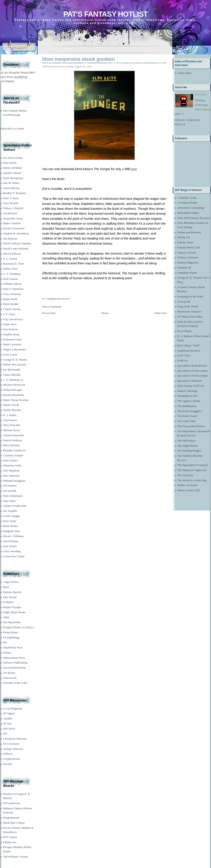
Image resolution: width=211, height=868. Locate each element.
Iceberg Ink (184, 301)
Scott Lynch (10, 354)
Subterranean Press (14, 658)
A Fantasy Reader (187, 203)
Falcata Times (185, 242)
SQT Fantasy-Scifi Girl (191, 386)
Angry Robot (11, 582)
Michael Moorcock (14, 385)
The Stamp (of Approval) (192, 470)
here (134, 169)
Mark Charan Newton (16, 400)
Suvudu (8, 764)
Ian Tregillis (10, 511)
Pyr (5, 642)
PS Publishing (11, 637)
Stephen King (11, 334)
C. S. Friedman (12, 274)
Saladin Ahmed (12, 173)
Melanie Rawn (12, 430)
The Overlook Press (15, 668)
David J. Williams (13, 536)
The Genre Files (187, 421)
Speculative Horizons (190, 381)
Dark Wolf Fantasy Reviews (193, 218)
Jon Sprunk (10, 491)
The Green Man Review (191, 426)
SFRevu (8, 754)
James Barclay (11, 188)
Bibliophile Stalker (188, 213)
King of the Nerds (188, 306)
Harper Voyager (12, 607)
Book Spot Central (14, 823)
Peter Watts (10, 521)
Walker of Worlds (187, 485)
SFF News (9, 729)
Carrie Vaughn (11, 516)
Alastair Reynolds (14, 435)
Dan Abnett (10, 163)
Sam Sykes (9, 501)
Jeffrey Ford (10, 269)
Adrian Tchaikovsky (15, 506)
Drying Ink (184, 237)
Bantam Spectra (12, 592)
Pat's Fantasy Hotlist (105, 14)
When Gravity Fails (189, 490)
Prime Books (11, 632)
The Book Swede (187, 416)
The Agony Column (189, 401)
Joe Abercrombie (13, 158)
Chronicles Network (15, 739)
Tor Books (9, 673)
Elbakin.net (10, 842)
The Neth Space (186, 441)
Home (105, 313)
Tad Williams (11, 541)
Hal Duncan (10, 239)
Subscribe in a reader (12, 129)
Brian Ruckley (11, 445)
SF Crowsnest (11, 744)
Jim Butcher (10, 213)
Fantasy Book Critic (189, 247)
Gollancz (8, 602)
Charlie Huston (12, 309)
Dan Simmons (11, 476)
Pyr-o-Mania (185, 331)
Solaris (7, 653)
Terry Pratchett (12, 425)
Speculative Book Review (192, 366)
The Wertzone (185, 475)
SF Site (7, 724)
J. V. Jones (9, 314)
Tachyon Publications (16, 663)
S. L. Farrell (10, 259)
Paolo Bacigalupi (13, 178)
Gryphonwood (11, 759)
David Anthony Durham (17, 243)
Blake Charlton (12, 223)
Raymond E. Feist (14, 264)
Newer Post (49, 313)
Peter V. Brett (11, 198)
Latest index (184, 73)
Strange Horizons (13, 749)
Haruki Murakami (14, 395)
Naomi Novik (11, 405)
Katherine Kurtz (12, 339)
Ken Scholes (10, 461)
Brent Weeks (10, 526)
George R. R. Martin (15, 360)
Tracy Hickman (12, 294)
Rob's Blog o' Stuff (188, 345)
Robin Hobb (10, 299)
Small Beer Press (13, 647)
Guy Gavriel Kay (13, 319)
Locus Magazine (13, 708)
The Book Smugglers (190, 411)
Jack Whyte (10, 546)
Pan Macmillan (12, 622)
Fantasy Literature (188, 257)
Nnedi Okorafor (12, 410)
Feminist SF (184, 268)
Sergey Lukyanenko (15, 349)
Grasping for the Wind (190, 296)
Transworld (10, 678)
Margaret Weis (12, 531)
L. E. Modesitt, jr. (13, 380)
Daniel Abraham (13, 168)
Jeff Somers (10, 486)
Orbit (6, 617)
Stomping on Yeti (187, 396)
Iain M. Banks (11, 183)
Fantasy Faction (186, 252)
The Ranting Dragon (189, 451)
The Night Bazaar (187, 446)
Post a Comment (52, 307)
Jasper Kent (10, 324)
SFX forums (10, 837)
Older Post (160, 313)
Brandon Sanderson (14, 450)
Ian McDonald (11, 370)
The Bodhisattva (187, 406)
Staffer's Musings (187, 391)
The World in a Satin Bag (192, 480)
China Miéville (12, 375)
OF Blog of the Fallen (190, 317)
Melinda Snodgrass (14, 481)
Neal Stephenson (13, 496)
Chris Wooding (12, 551)
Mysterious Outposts (189, 311)
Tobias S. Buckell (13, 208)
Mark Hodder (11, 304)
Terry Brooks (11, 203)
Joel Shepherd (11, 470)
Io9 (5, 733)
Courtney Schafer (13, 455)
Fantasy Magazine (188, 262)
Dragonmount (11, 818)
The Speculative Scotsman (193, 465)
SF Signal (9, 713)
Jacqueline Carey (13, 218)
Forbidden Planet (187, 273)
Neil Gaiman (11, 279)
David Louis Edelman (16, 248)
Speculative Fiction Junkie (193, 371)
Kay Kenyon (10, 329)
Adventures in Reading (191, 208)
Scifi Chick (184, 355)
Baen (6, 587)
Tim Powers (10, 420)
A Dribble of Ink (187, 198)
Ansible (8, 718)
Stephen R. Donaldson (16, 233)
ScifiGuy (182, 360)
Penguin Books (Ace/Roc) (18, 627)
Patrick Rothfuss (13, 440)
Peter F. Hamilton (13, 289)
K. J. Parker (10, 415)
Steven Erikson (12, 254)
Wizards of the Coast (15, 683)
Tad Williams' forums (16, 857)
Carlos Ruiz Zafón (14, 556)
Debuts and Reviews (189, 232)
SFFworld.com (12, 803)
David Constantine (14, 228)
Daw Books (10, 597)
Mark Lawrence (12, 344)
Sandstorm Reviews (189, 351)
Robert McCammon (15, 364)
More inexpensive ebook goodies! (79, 59)
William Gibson (12, 284)
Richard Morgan (13, 390)
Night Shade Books (14, 612)
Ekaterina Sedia (12, 465)
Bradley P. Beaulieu (15, 193)
